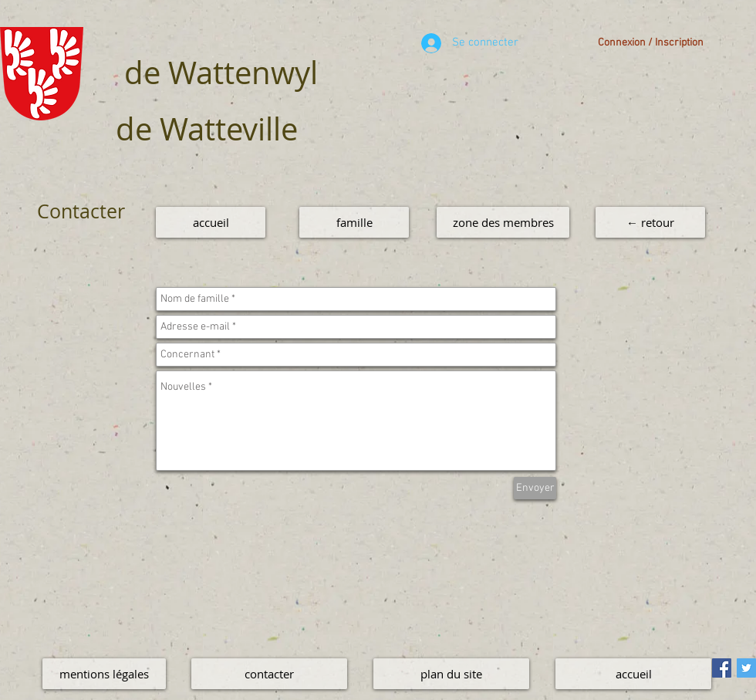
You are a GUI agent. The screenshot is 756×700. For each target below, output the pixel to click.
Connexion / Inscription (651, 43)
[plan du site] (451, 674)
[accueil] (211, 222)
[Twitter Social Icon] (746, 668)
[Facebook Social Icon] (722, 668)
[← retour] (650, 222)
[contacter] (269, 674)
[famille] (354, 222)
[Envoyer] (535, 488)
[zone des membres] (503, 222)
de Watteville (207, 129)
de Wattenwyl (221, 73)
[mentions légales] (104, 674)
